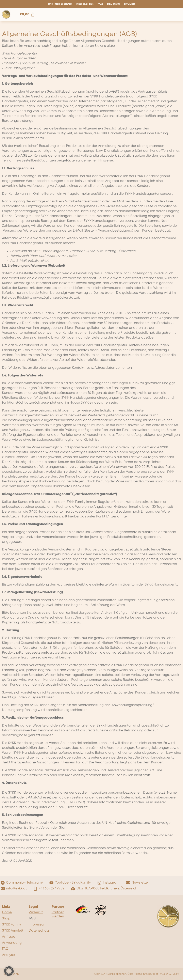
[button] (9, 971)
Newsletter (85, 4)
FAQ (100, 4)
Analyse (8, 955)
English (130, 4)
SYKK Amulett (13, 931)
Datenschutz (38, 931)
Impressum (38, 925)
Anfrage (9, 937)
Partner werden (60, 4)
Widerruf (36, 912)
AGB (32, 919)
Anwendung (12, 943)
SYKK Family (12, 925)
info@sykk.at (150, 974)
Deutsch (113, 4)
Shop (6, 919)
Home (7, 912)
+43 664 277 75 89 (169, 974)
